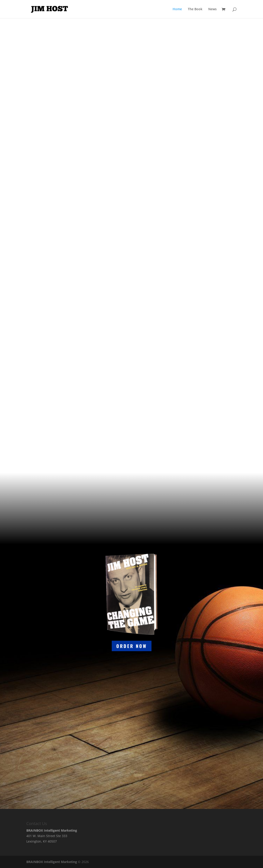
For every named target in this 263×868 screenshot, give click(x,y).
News (212, 9)
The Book (195, 9)
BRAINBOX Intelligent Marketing (52, 862)
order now (132, 646)
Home (177, 9)
